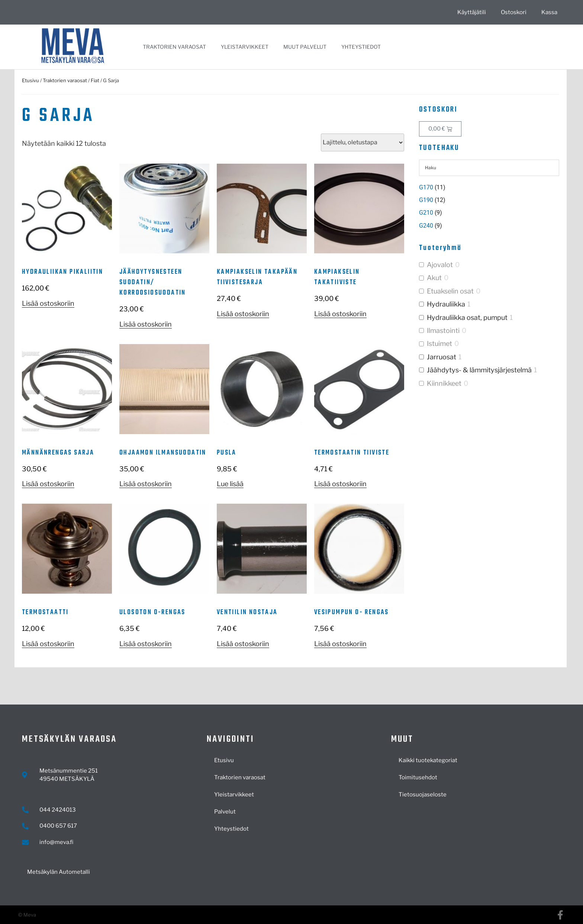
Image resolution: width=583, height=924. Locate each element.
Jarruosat (442, 357)
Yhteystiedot (361, 47)
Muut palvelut (305, 47)
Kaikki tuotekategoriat (428, 760)
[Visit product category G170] (489, 187)
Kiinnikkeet (444, 383)
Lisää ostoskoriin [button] (48, 303)
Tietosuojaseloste (423, 795)
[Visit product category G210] (489, 213)
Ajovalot (440, 265)
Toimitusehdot (418, 777)
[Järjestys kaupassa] (363, 142)
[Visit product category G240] (489, 226)
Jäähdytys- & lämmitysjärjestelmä (479, 370)
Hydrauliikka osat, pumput (467, 317)
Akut (434, 278)
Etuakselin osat (450, 291)
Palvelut (225, 812)
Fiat (95, 80)
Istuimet (439, 344)
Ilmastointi (443, 331)
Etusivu (30, 80)
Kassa (549, 12)
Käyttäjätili (472, 12)
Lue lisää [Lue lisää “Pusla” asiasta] (230, 484)
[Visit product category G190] (489, 200)
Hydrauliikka (446, 304)
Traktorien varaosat (174, 47)
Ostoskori (514, 12)
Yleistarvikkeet (245, 47)
